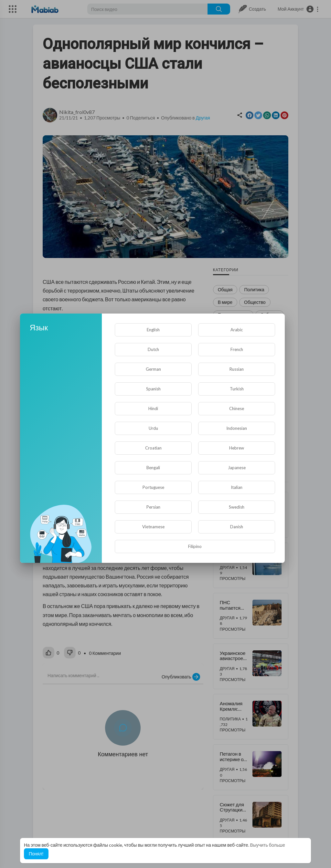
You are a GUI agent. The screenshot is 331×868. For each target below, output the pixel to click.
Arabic (237, 330)
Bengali (153, 468)
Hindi (153, 408)
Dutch (153, 349)
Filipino (195, 546)
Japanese (237, 468)
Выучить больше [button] (268, 845)
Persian (153, 507)
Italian (237, 487)
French (237, 349)
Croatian (153, 448)
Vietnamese (153, 527)
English (153, 330)
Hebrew (237, 448)
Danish (237, 527)
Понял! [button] (36, 854)
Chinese (237, 408)
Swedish (237, 507)
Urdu (153, 428)
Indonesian (237, 428)
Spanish (153, 389)
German (153, 369)
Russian (237, 369)
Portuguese (153, 487)
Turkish (237, 389)
